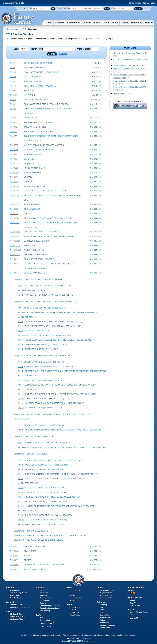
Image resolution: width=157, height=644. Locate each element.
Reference (137, 23)
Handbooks (105, 623)
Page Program (76, 615)
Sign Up (146, 3)
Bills (42, 590)
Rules (102, 620)
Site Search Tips (16, 619)
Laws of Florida (47, 623)
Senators (60, 23)
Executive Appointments (50, 606)
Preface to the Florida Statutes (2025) (129, 68)
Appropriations (46, 598)
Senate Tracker (134, 598)
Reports (43, 603)
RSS (134, 593)
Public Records (106, 628)
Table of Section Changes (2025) (127, 65)
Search (10, 612)
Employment (75, 607)
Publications (75, 590)
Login (153, 3)
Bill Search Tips (16, 614)
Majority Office (106, 593)
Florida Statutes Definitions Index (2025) (130, 59)
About (115, 23)
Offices (125, 23)
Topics (73, 595)
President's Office (107, 590)
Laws (97, 23)
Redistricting (45, 611)
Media (106, 23)
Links (102, 612)
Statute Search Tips (122, 93)
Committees (74, 23)
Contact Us (74, 612)
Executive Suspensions (49, 608)
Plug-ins (131, 610)
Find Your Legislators (18, 593)
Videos (73, 593)
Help (102, 610)
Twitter (131, 593)
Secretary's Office (107, 598)
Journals (43, 595)
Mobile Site (19, 3)
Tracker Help (135, 605)
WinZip (134, 618)
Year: (16, 49)
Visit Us (73, 610)
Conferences (45, 601)
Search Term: (37, 49)
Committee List (16, 605)
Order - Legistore (48, 626)
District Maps (15, 595)
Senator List (14, 590)
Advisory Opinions (108, 625)
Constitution (45, 620)
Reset (63, 54)
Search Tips (105, 615)
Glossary (104, 605)
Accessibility (85, 639)
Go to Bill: (28, 9)
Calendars (44, 593)
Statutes (43, 617)
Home (49, 23)
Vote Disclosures (16, 598)
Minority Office (106, 595)
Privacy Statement (74, 639)
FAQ (102, 607)
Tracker (149, 23)
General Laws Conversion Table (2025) (130, 53)
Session (87, 23)
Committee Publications (19, 607)
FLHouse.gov (7, 3)
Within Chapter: (84, 49)
